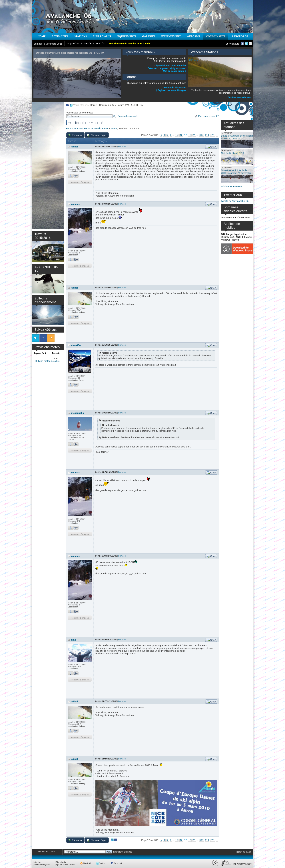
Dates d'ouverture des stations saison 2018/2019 (237, 137)
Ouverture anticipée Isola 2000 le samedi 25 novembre (236, 172)
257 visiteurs (232, 44)
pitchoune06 (77, 413)
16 (181, 135)
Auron (114, 128)
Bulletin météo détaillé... (48, 361)
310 (207, 135)
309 (201, 135)
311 (213, 135)
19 (194, 135)
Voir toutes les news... (232, 186)
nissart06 (76, 345)
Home (93, 105)
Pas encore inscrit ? (208, 116)
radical (74, 147)
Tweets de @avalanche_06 (235, 201)
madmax (75, 204)
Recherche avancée (128, 116)
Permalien (122, 146)
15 (177, 135)
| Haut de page (244, 852)
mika (73, 640)
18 (190, 135)
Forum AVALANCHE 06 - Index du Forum (87, 128)
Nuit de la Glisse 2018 (232, 153)
